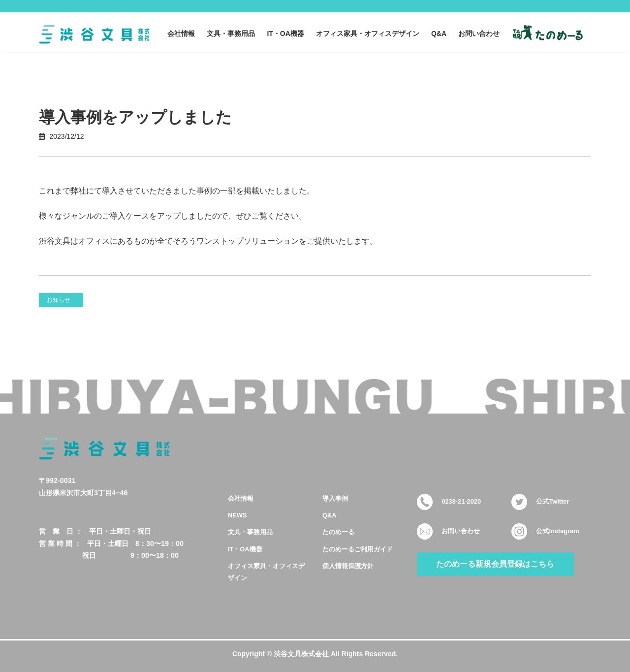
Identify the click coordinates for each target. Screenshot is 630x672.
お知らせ (59, 300)
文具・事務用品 (250, 532)
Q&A (329, 515)
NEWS (237, 515)
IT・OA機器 (245, 549)
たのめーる (338, 532)
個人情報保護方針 (348, 565)
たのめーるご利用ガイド (358, 549)
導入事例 (335, 498)
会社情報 (241, 498)
